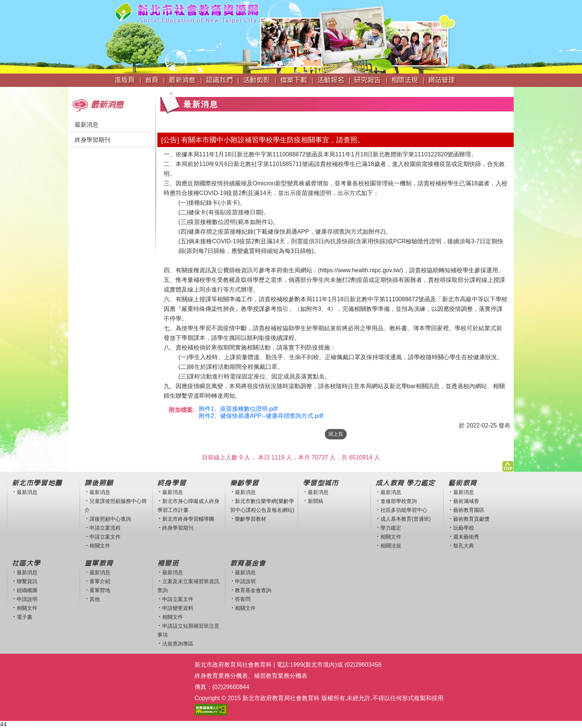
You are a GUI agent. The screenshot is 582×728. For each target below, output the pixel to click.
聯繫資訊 (27, 581)
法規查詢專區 (178, 644)
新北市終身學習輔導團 (188, 519)
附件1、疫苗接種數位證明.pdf (238, 409)
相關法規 (391, 546)
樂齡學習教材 (251, 519)
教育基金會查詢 (253, 590)
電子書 (24, 617)
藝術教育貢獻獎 (471, 519)
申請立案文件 (105, 537)
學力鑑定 (391, 528)
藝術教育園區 (469, 510)
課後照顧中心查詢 (110, 519)
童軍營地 (100, 590)
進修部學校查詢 (399, 501)
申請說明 (27, 599)
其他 (95, 599)
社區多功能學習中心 (404, 510)
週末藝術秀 (466, 537)
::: (71, 90)
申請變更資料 (178, 608)
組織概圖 (27, 590)
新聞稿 (315, 501)
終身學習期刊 (92, 140)
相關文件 (100, 546)
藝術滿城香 (466, 501)
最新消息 (86, 125)
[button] (508, 464)
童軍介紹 (100, 581)
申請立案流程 (105, 528)
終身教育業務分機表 (221, 676)
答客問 (243, 599)
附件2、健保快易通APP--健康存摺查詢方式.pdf (261, 416)
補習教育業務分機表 (281, 676)
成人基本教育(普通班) (406, 519)
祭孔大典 (464, 546)
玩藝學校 (464, 528)
